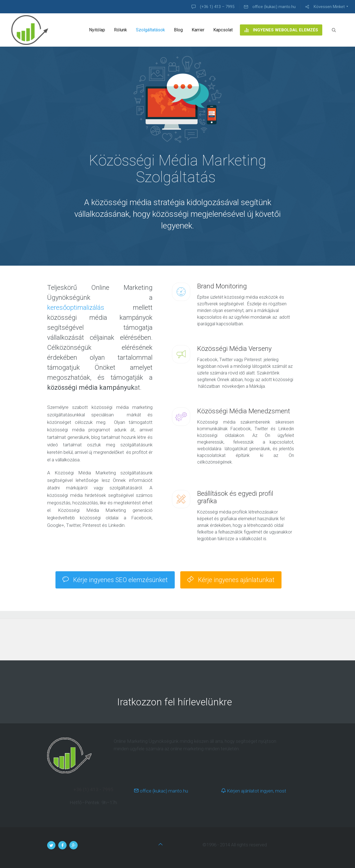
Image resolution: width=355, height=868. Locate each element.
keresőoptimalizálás (76, 308)
